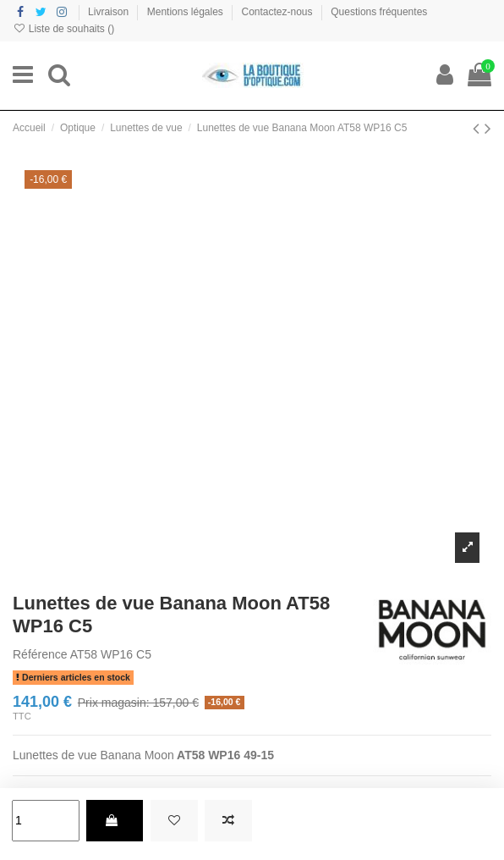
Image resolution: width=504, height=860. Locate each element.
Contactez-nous (279, 12)
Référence (40, 654)
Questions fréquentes (379, 12)
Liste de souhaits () (63, 29)
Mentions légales (186, 12)
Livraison (110, 12)
